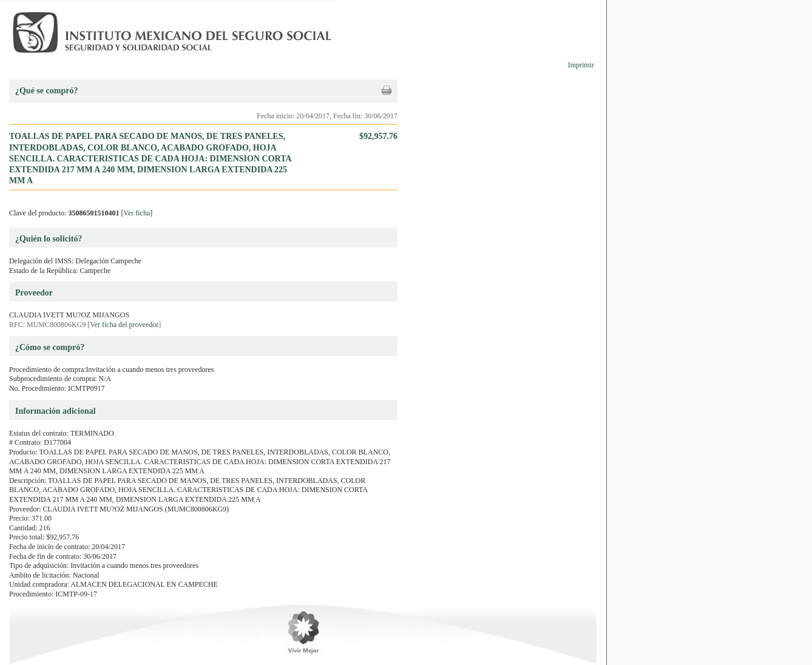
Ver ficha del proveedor (124, 325)
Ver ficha (137, 213)
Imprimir (581, 65)
